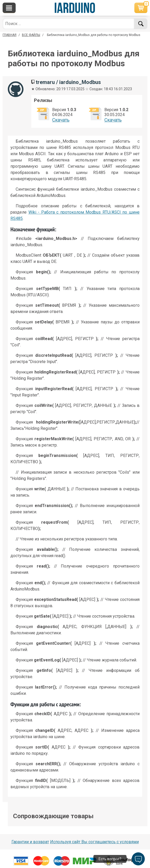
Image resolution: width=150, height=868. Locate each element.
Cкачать (61, 120)
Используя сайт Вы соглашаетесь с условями (94, 842)
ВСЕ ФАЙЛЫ (31, 35)
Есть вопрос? (110, 859)
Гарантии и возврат (30, 842)
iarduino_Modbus (80, 82)
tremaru (45, 82)
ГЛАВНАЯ (10, 35)
